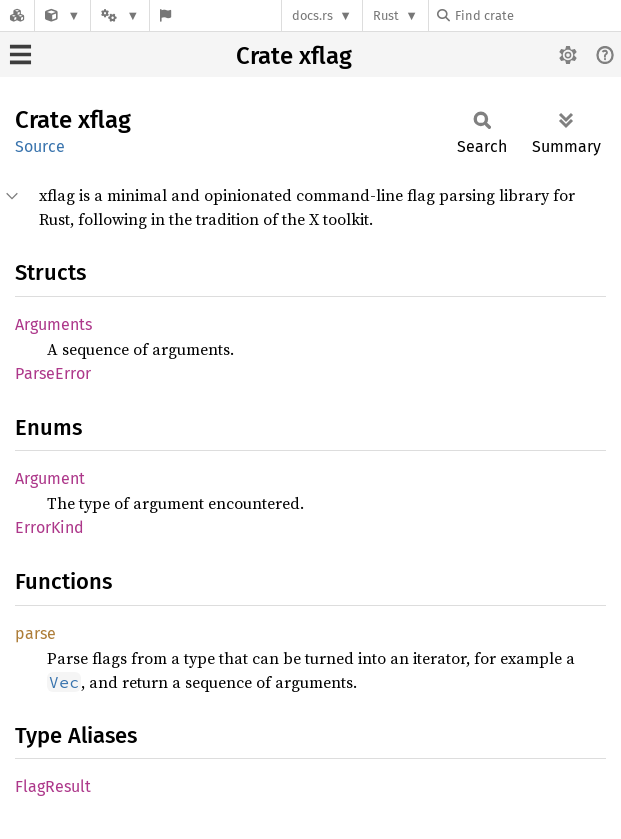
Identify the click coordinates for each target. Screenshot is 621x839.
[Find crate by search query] (537, 15)
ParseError (53, 373)
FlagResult (53, 786)
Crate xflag (294, 56)
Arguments (53, 324)
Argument (50, 478)
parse (35, 633)
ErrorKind (49, 527)
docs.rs (312, 15)
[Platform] (120, 15)
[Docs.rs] (17, 15)
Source (40, 146)
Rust (386, 15)
